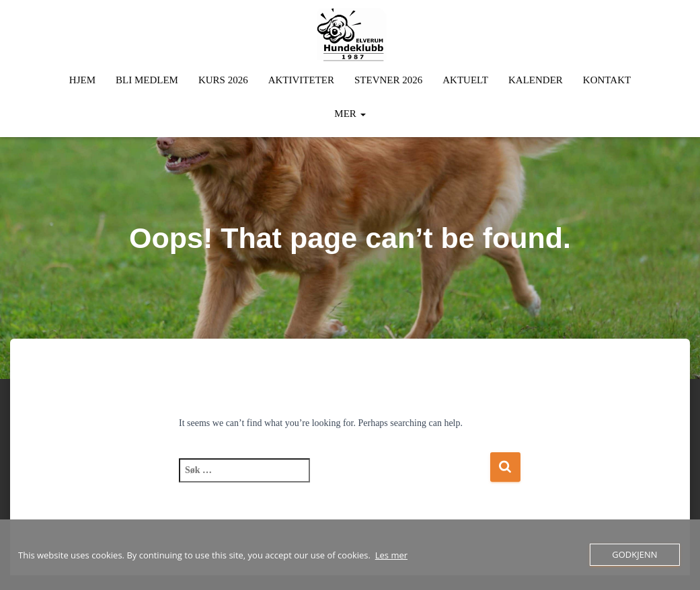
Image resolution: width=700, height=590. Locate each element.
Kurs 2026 (223, 80)
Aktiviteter (301, 80)
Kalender (536, 80)
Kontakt (607, 80)
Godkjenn (634, 554)
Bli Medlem (147, 80)
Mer (350, 114)
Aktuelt (465, 80)
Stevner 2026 (388, 80)
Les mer (391, 555)
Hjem (82, 80)
